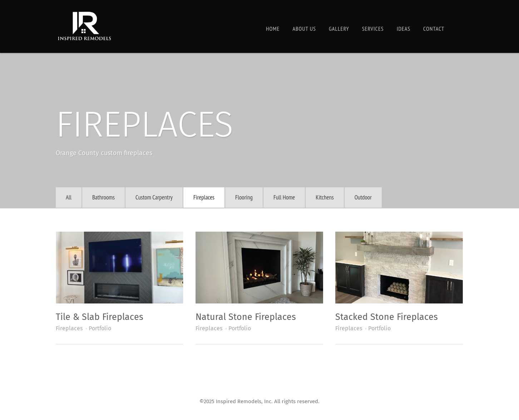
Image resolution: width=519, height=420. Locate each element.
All (69, 197)
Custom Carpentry (154, 197)
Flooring (244, 197)
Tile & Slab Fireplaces (100, 317)
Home (273, 29)
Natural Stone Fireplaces (246, 317)
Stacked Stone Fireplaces (387, 317)
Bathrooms (103, 197)
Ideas (404, 29)
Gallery (339, 29)
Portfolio (100, 328)
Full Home (284, 197)
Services (373, 29)
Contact (434, 29)
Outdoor (363, 197)
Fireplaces (204, 197)
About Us (304, 29)
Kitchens (325, 197)
